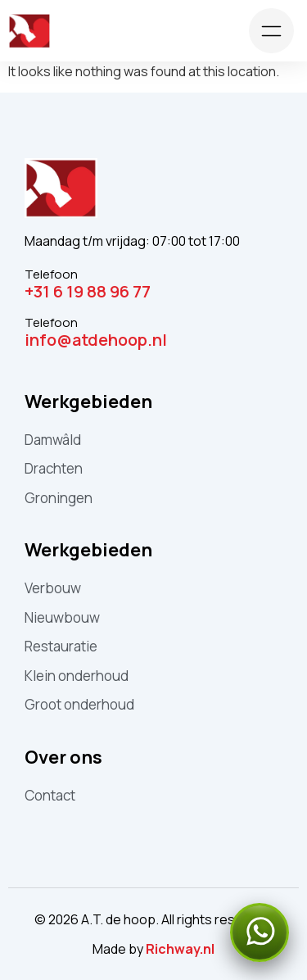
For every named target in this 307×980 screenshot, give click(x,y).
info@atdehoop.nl (96, 340)
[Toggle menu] (271, 31)
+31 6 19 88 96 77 (88, 291)
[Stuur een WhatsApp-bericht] (260, 932)
